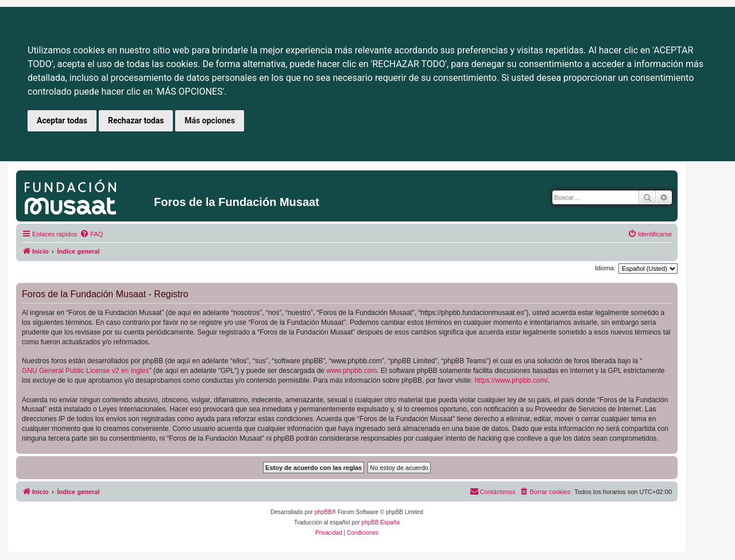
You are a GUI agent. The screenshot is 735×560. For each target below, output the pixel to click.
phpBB (323, 512)
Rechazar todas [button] (136, 120)
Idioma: (605, 268)
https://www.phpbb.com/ (511, 380)
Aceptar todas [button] (62, 120)
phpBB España (380, 522)
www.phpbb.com (351, 371)
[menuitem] (91, 234)
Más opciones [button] (210, 120)
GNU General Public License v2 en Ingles (85, 371)
